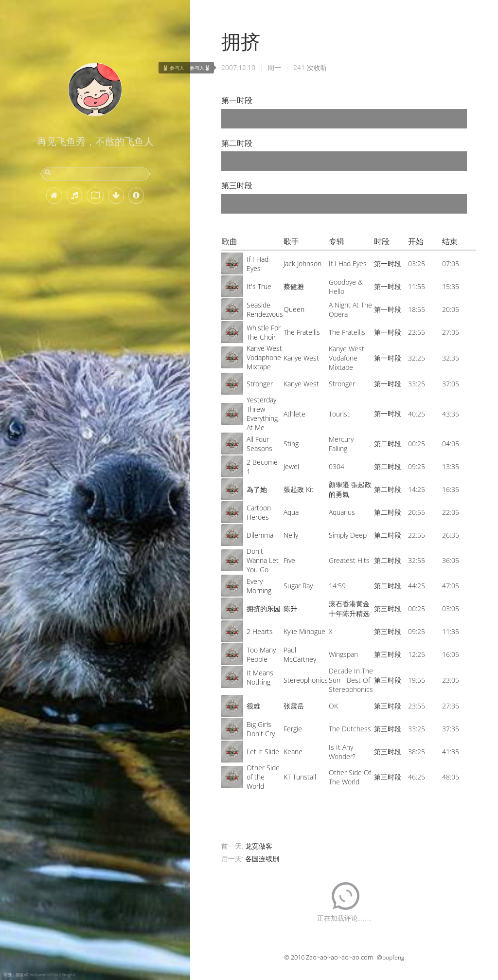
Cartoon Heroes (259, 512)
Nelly (291, 535)
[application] (344, 119)
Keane (293, 752)
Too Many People (261, 654)
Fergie (293, 729)
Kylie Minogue (304, 631)
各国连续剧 (262, 859)
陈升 (290, 608)
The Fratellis (302, 332)
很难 (253, 706)
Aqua (291, 512)
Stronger (260, 384)
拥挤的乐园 (264, 608)
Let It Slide (263, 752)
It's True (259, 286)
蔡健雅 (294, 286)
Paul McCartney (300, 654)
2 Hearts (260, 631)
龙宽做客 (259, 846)
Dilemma (260, 535)
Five (289, 560)
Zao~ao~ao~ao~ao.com (339, 957)
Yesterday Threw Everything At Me (262, 414)
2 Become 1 (262, 467)
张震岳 (294, 706)
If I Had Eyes (258, 264)
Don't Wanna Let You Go (263, 560)
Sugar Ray (298, 586)
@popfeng (391, 957)
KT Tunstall (300, 777)
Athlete (294, 414)
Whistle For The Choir (264, 332)
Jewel (291, 466)
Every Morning (259, 586)
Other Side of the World (263, 777)
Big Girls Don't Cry (261, 729)
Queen (294, 309)
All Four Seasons (259, 444)
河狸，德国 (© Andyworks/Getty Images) (39, 974)
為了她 (257, 489)
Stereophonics (306, 680)
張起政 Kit (299, 489)
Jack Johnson (302, 263)
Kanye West (301, 358)
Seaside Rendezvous (265, 309)
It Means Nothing (260, 677)
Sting (291, 444)
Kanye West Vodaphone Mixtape (264, 357)
